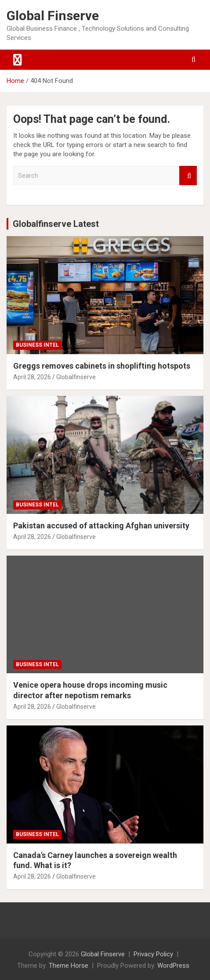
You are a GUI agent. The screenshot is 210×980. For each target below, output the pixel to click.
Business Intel (37, 345)
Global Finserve (53, 16)
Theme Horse (69, 966)
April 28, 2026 (32, 377)
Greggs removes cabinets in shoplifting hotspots (102, 366)
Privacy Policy (153, 954)
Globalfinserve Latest (56, 224)
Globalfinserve (76, 377)
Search (188, 176)
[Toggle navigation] (18, 60)
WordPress (173, 966)
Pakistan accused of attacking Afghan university (101, 526)
